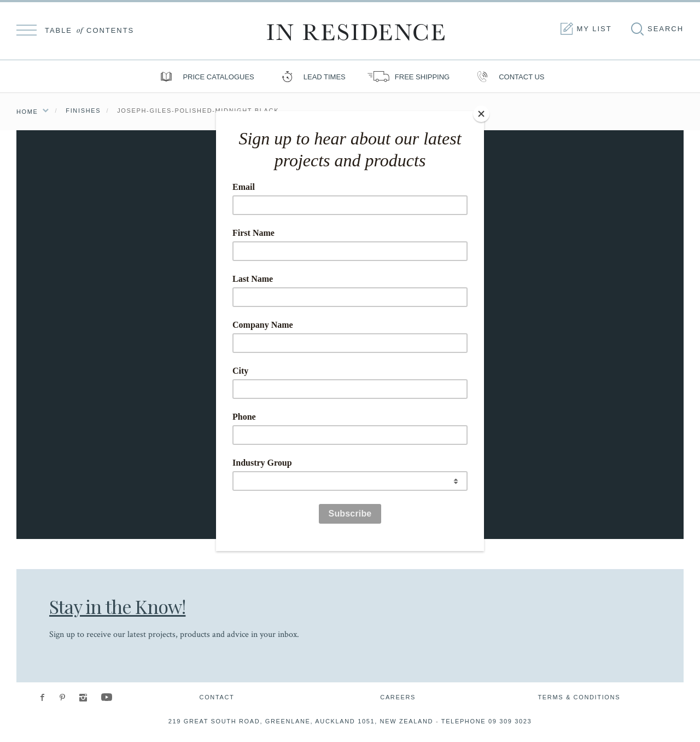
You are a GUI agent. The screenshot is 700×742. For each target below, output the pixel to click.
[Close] (481, 114)
